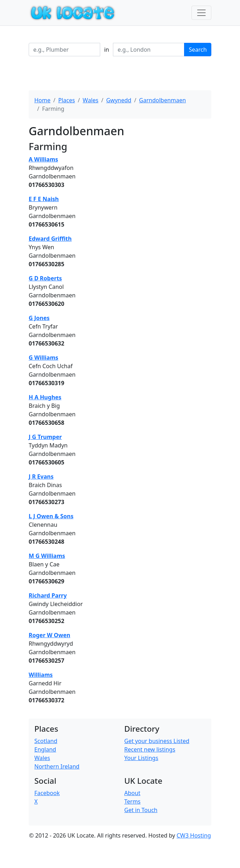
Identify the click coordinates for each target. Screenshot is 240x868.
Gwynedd (119, 100)
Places (66, 100)
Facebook (47, 793)
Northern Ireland (57, 766)
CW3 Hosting (194, 835)
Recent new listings (150, 749)
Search (198, 50)
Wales (91, 100)
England (45, 749)
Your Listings (141, 758)
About (132, 793)
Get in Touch (141, 810)
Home (42, 100)
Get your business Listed (157, 741)
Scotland (46, 741)
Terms (132, 801)
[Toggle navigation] (201, 13)
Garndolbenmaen (162, 100)
